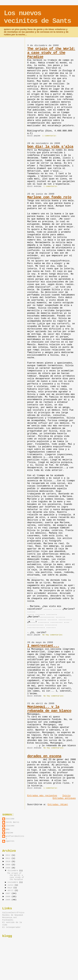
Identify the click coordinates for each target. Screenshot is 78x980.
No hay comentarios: (53, 635)
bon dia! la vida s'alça (50, 147)
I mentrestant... (43, 646)
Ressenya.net (10, 918)
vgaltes (10, 841)
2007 (8, 893)
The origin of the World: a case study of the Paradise (51, 53)
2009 (8, 865)
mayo (11, 888)
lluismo (10, 826)
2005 (8, 900)
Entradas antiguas (64, 798)
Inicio (66, 796)
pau (8, 829)
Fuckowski (8, 920)
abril (11, 890)
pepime (9, 833)
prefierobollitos (15, 837)
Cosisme (10, 819)
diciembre (13, 871)
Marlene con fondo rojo (49, 197)
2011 (8, 858)
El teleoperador (11, 927)
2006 (8, 897)
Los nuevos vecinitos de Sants (37, 17)
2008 (8, 868)
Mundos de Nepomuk (13, 915)
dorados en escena (44, 756)
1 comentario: (50, 136)
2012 (8, 855)
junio (11, 885)
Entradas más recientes (42, 796)
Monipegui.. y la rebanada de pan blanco (49, 709)
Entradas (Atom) (58, 805)
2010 (8, 862)
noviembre (13, 882)
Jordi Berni (12, 822)
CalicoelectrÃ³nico (13, 913)
